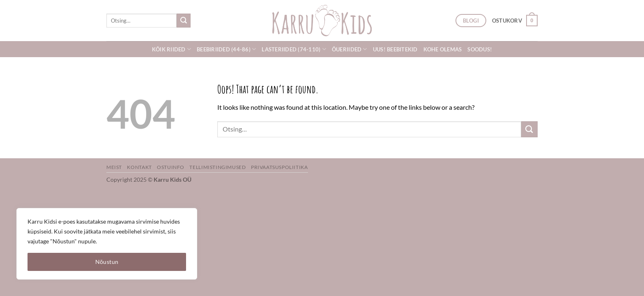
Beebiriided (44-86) (226, 49)
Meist (114, 167)
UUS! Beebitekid (395, 49)
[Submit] (184, 21)
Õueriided (350, 49)
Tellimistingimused (217, 167)
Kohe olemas (443, 49)
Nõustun (107, 262)
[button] (515, 21)
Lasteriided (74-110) (294, 49)
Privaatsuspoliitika (279, 167)
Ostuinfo (171, 167)
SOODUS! (480, 49)
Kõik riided (171, 49)
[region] (107, 244)
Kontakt (139, 167)
